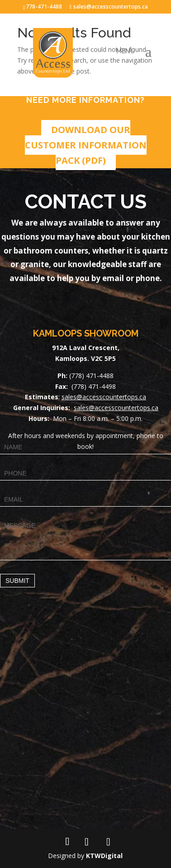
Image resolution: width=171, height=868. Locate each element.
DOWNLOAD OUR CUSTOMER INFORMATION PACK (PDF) (86, 145)
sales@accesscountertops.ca (104, 397)
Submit (17, 581)
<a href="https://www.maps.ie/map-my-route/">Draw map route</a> (85, 716)
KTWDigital (104, 856)
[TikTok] (108, 842)
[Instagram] (86, 842)
